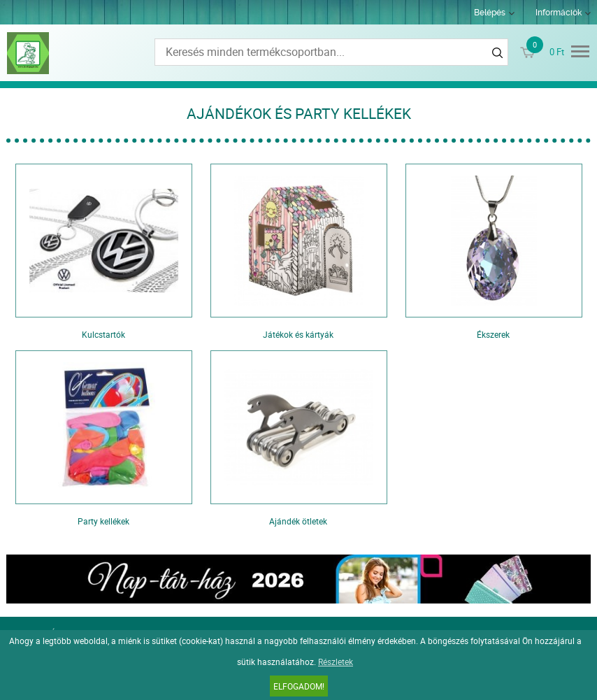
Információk (559, 13)
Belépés (490, 13)
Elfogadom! (299, 686)
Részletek (336, 662)
